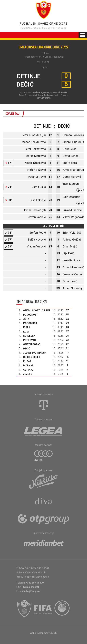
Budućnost (31, 315)
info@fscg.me (32, 591)
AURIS (54, 633)
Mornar (28, 366)
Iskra (27, 327)
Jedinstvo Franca (35, 353)
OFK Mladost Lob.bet (37, 310)
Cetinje (28, 370)
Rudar (27, 361)
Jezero (28, 374)
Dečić (27, 349)
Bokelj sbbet (32, 357)
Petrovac (30, 340)
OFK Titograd (32, 344)
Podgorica (30, 323)
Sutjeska (29, 336)
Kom (26, 332)
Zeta (26, 319)
